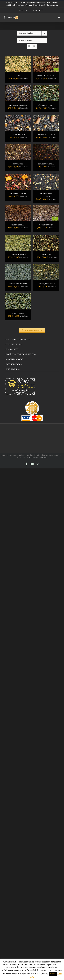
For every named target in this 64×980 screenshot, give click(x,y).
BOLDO (18, 76)
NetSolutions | (34, 457)
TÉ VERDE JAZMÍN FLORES (46, 284)
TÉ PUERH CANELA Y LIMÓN (46, 135)
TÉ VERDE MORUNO (18, 313)
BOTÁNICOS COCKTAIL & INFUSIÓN (21, 354)
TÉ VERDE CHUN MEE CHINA (18, 284)
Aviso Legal (43, 457)
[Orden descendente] (45, 33)
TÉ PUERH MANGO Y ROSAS (18, 193)
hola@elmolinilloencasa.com (46, 5)
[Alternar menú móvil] (59, 17)
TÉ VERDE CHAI (46, 254)
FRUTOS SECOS (13, 349)
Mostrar (26, 40)
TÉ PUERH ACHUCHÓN (18, 135)
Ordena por (26, 33)
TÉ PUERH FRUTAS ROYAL (46, 164)
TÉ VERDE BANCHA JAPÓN (18, 254)
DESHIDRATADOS (14, 364)
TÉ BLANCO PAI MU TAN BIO (46, 76)
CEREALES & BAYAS (15, 359)
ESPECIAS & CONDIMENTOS (18, 339)
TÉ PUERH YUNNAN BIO (46, 225)
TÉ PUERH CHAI (18, 164)
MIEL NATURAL (13, 369)
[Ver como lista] (34, 46)
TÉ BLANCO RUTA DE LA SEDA (18, 105)
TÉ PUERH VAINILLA (18, 225)
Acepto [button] (53, 974)
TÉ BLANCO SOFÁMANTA (46, 105)
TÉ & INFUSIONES (14, 344)
